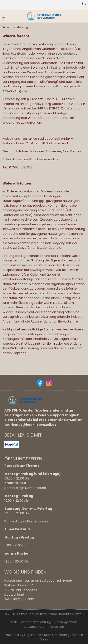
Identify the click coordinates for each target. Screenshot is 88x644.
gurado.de (35, 635)
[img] (44, 16)
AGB (14, 622)
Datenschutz (34, 627)
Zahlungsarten (66, 622)
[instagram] (48, 383)
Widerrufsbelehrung (36, 622)
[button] (3, 19)
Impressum (57, 627)
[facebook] (40, 383)
